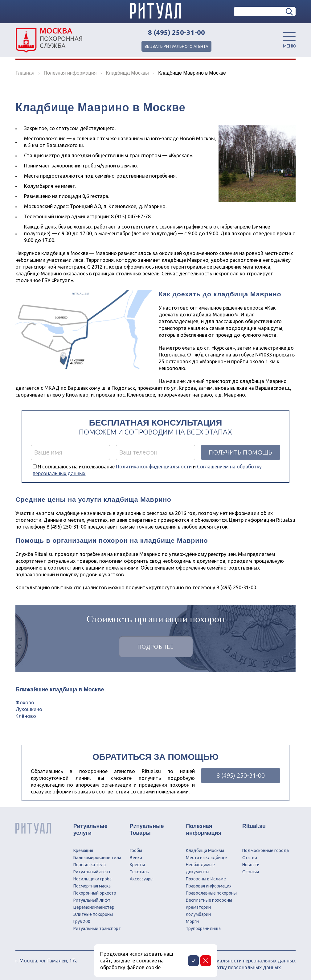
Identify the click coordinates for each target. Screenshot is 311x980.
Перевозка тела (90, 865)
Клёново (26, 716)
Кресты (137, 865)
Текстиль (139, 872)
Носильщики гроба (92, 879)
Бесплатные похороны (209, 900)
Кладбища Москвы (205, 850)
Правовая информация (209, 886)
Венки (136, 858)
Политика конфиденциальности (154, 467)
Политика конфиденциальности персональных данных (231, 961)
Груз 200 (82, 921)
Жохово (25, 702)
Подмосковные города (266, 850)
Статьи (250, 858)
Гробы (136, 850)
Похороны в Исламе (206, 879)
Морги (192, 921)
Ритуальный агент (92, 872)
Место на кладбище (206, 858)
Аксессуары (142, 879)
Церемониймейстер (94, 907)
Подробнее (156, 647)
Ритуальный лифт (92, 900)
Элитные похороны (93, 914)
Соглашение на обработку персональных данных (223, 967)
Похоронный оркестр (95, 893)
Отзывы (251, 872)
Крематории (198, 907)
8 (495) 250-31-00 (176, 32)
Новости (251, 865)
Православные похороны (211, 893)
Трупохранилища (203, 929)
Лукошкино (29, 709)
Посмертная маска (92, 886)
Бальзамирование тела (97, 858)
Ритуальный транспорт (97, 929)
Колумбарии (198, 914)
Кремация (83, 850)
